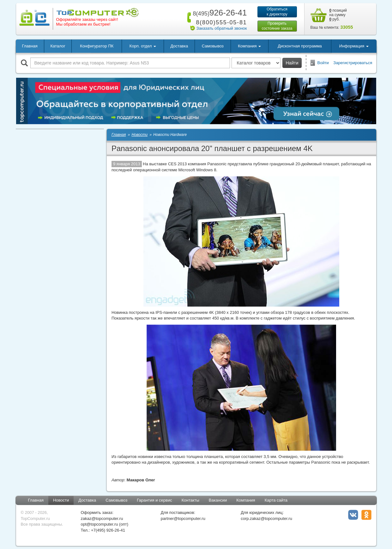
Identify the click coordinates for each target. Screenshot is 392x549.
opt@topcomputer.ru (100, 524)
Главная (30, 46)
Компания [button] (249, 46)
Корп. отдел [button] (143, 46)
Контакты (190, 500)
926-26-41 (219, 13)
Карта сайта (276, 500)
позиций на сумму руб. (338, 15)
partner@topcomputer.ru (183, 518)
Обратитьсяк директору (277, 12)
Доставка (179, 46)
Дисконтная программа (300, 46)
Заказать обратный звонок (222, 28)
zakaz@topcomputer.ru (102, 518)
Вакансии (218, 500)
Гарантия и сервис (154, 500)
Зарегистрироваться (353, 63)
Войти (323, 63)
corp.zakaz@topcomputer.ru (266, 518)
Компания (246, 500)
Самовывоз (213, 46)
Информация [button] (354, 46)
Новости (61, 500)
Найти (292, 63)
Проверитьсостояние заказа (277, 26)
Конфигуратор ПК (97, 46)
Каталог (58, 46)
